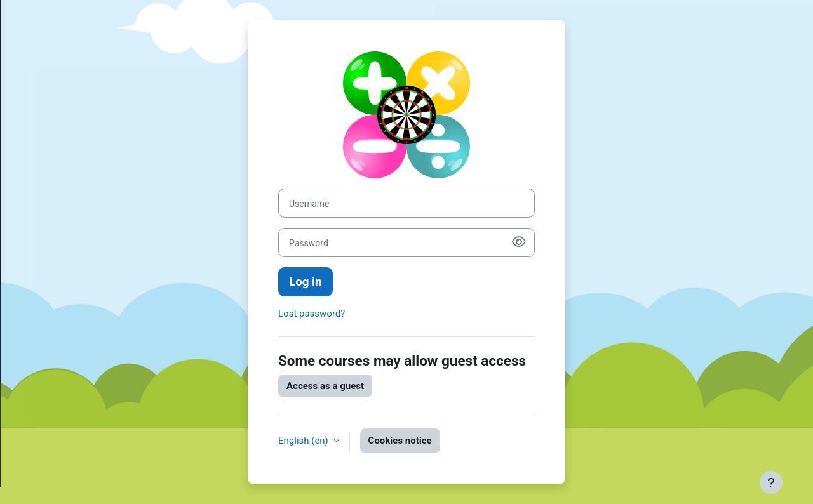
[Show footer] (771, 482)
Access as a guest (325, 386)
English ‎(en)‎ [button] (305, 441)
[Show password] (519, 243)
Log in (306, 282)
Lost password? (312, 314)
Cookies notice (400, 441)
